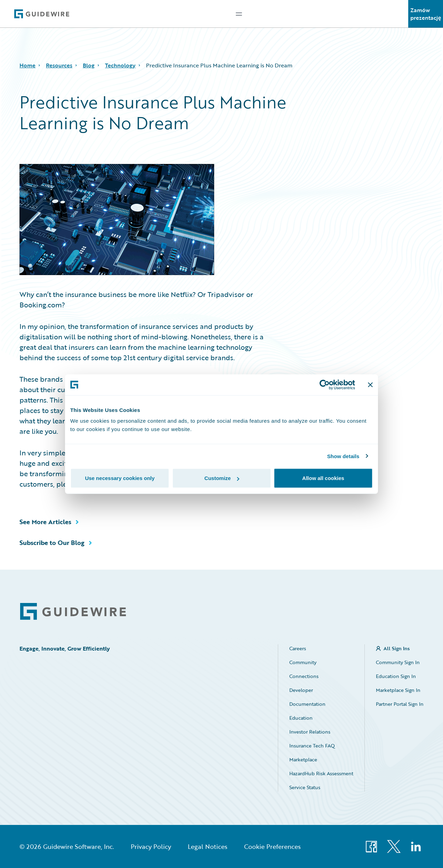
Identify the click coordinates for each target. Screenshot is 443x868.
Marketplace (303, 759)
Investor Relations (310, 732)
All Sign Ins (397, 648)
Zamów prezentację (426, 14)
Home (27, 65)
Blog (89, 65)
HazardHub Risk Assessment (321, 773)
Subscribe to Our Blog (52, 543)
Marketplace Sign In (398, 690)
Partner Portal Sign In (400, 704)
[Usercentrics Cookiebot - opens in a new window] (325, 385)
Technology (120, 65)
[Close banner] (370, 385)
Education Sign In (396, 676)
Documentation (307, 704)
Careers (298, 648)
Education (301, 718)
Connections (304, 676)
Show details (343, 456)
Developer (301, 690)
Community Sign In (398, 662)
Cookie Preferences (272, 846)
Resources (59, 65)
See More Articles (45, 522)
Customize (222, 478)
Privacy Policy (151, 846)
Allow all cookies (323, 478)
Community (303, 662)
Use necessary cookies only (120, 478)
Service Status (305, 787)
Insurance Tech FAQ (312, 746)
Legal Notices (208, 846)
